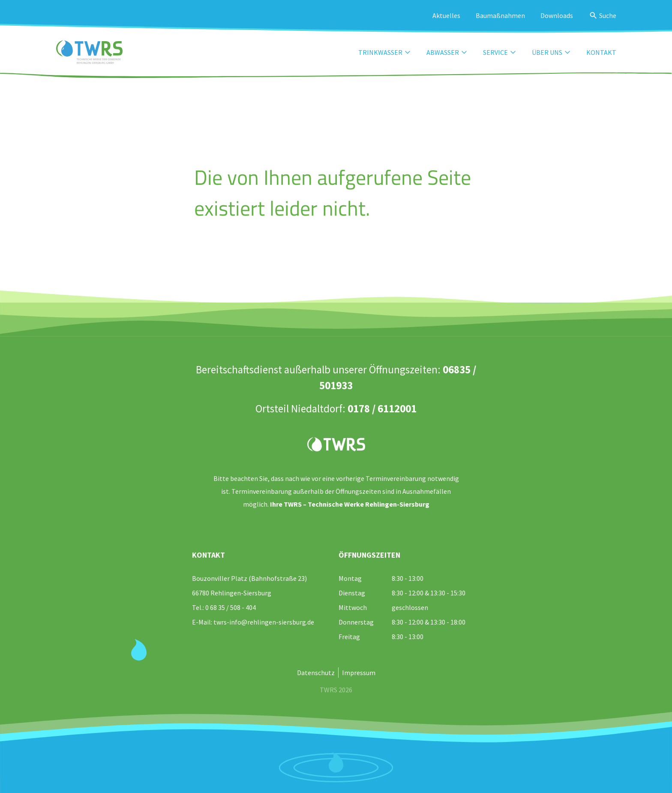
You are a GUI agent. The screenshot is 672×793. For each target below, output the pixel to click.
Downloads (557, 15)
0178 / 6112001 (382, 409)
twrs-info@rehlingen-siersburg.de (264, 622)
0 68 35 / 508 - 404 (231, 607)
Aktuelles (446, 15)
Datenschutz (316, 673)
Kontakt (601, 52)
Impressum (359, 673)
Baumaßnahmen (500, 15)
